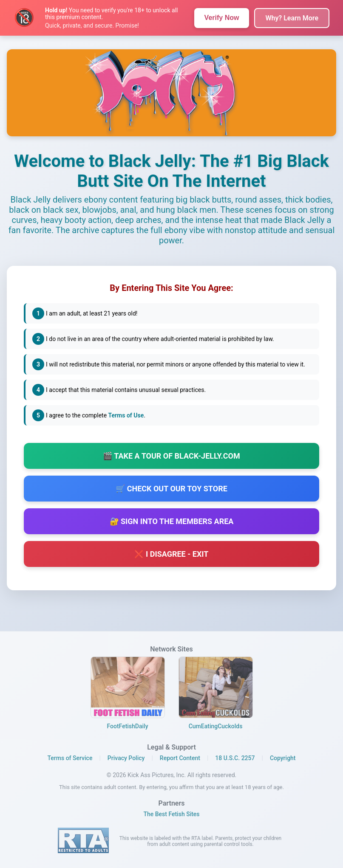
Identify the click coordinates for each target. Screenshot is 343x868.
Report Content (180, 758)
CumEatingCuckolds (216, 726)
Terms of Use (126, 416)
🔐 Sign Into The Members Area (172, 524)
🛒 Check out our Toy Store (171, 491)
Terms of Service (70, 758)
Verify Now (222, 18)
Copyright (283, 758)
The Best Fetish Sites (171, 814)
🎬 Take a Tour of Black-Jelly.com (171, 458)
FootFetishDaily (127, 726)
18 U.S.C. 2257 (235, 758)
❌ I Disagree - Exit (171, 557)
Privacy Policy (126, 758)
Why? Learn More (292, 18)
